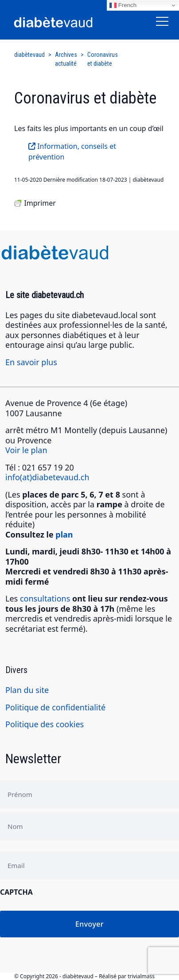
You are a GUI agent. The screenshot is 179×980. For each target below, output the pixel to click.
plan (64, 534)
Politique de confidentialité (55, 707)
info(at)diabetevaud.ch (47, 477)
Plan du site (27, 690)
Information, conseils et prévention (72, 151)
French (123, 5)
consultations (45, 598)
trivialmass (141, 976)
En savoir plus (31, 362)
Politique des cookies (45, 724)
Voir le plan (26, 450)
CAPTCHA (16, 892)
